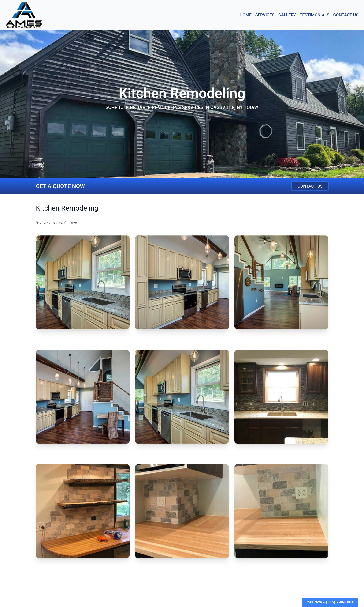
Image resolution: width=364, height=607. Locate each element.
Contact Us (346, 15)
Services (265, 15)
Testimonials (314, 15)
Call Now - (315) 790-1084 (330, 602)
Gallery (287, 15)
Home (246, 15)
